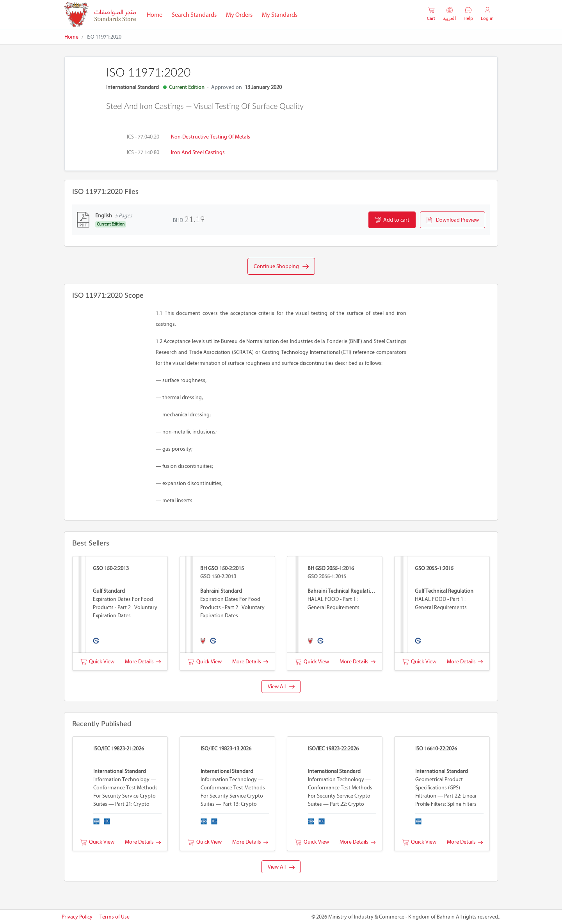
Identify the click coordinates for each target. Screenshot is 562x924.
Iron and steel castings (198, 152)
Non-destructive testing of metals (211, 137)
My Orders (239, 15)
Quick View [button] (97, 662)
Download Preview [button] (453, 220)
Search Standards (197, 14)
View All (281, 687)
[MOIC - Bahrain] (100, 15)
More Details (143, 662)
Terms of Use (115, 917)
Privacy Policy (77, 917)
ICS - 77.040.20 (143, 137)
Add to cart (392, 220)
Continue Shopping (281, 267)
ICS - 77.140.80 (143, 152)
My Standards (280, 15)
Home (157, 14)
